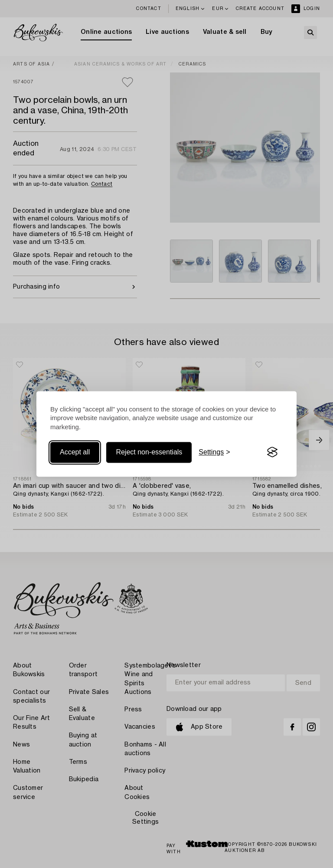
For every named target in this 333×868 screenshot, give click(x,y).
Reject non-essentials (149, 452)
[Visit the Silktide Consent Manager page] (272, 452)
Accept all (75, 452)
